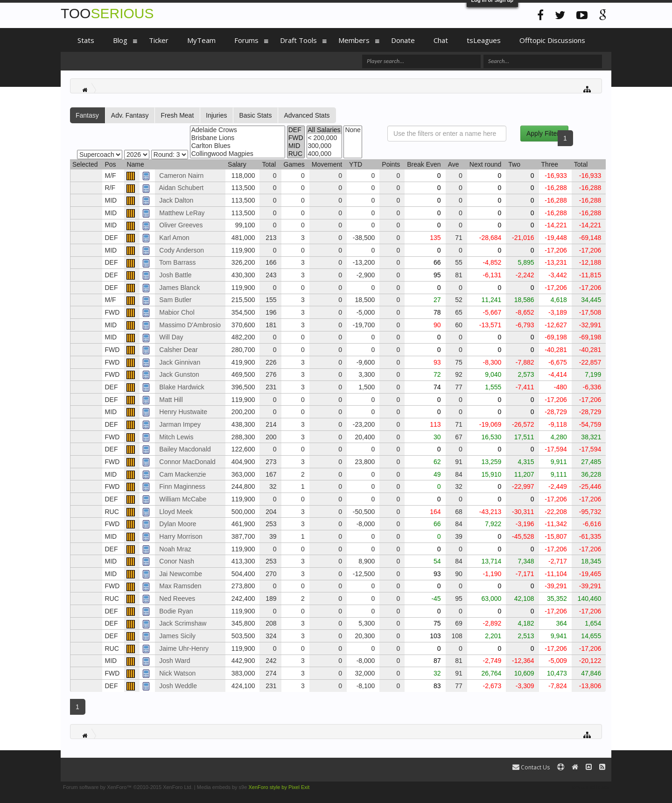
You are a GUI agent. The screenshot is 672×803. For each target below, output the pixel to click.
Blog (120, 40)
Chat (441, 40)
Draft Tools (298, 40)
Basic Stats (255, 115)
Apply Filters (544, 134)
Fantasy (87, 115)
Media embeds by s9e (222, 787)
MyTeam (201, 40)
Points (391, 164)
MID (296, 146)
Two (514, 164)
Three (550, 164)
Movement (327, 164)
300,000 (324, 146)
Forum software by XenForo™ (128, 787)
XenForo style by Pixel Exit (279, 787)
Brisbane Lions (238, 138)
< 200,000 (324, 138)
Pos (110, 164)
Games (294, 164)
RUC (296, 154)
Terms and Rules (590, 787)
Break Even (424, 164)
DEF (296, 130)
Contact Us (531, 767)
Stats (86, 40)
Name (135, 164)
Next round (485, 164)
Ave (454, 164)
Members (354, 40)
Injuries (216, 115)
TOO (107, 13)
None (353, 130)
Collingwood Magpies (238, 154)
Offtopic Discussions (552, 40)
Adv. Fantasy (130, 115)
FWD (296, 138)
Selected (85, 164)
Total (269, 164)
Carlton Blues (238, 146)
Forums (246, 40)
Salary (237, 164)
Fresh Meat (177, 115)
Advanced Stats (307, 115)
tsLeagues (484, 40)
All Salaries (324, 130)
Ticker (159, 40)
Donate (403, 40)
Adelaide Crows (238, 130)
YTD (356, 164)
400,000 (324, 154)
